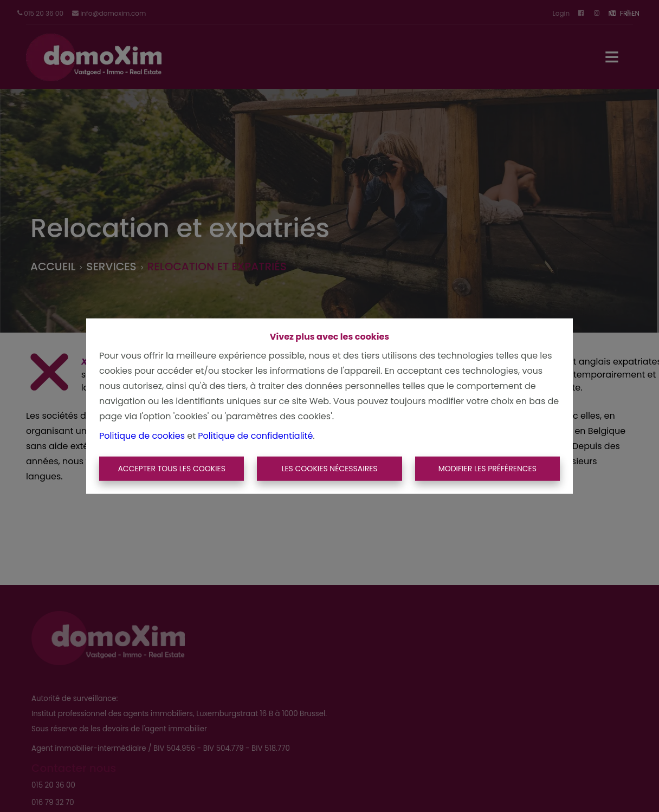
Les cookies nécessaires (329, 469)
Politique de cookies (142, 435)
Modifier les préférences (487, 469)
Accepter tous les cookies (172, 469)
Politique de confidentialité (255, 435)
